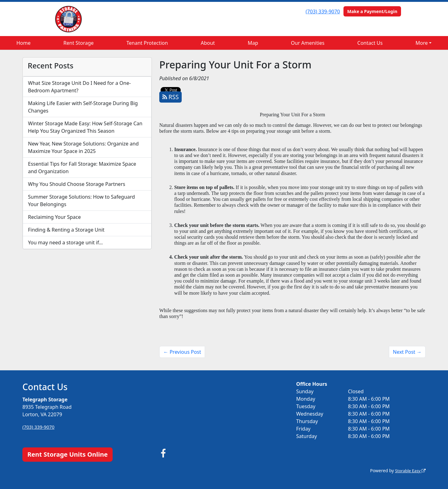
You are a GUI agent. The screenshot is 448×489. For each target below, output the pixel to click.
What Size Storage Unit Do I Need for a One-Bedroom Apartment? (79, 87)
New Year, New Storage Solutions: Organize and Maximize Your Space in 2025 (83, 147)
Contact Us (370, 43)
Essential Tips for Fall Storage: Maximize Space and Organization (82, 168)
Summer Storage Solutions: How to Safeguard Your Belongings (82, 201)
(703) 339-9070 (323, 12)
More (422, 43)
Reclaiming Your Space (54, 217)
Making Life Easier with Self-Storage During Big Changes (83, 107)
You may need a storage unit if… (65, 242)
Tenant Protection (147, 43)
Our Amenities (308, 43)
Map (253, 43)
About (208, 43)
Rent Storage (79, 43)
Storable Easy (409, 471)
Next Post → (407, 352)
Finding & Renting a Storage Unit (66, 230)
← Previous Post (182, 352)
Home (24, 43)
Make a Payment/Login (372, 11)
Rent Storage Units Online (68, 454)
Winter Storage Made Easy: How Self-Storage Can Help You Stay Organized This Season (85, 127)
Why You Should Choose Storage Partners (77, 184)
